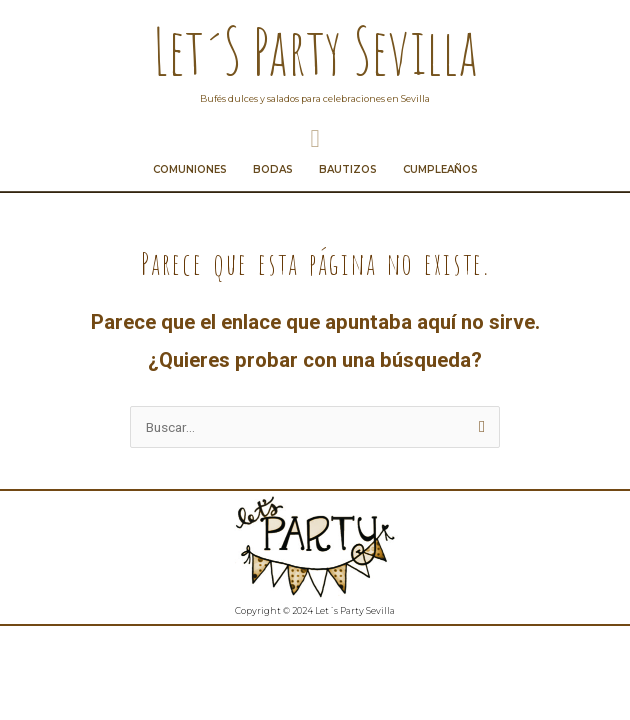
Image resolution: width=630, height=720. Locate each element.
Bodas (273, 164)
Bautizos (348, 164)
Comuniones (190, 164)
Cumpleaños (440, 164)
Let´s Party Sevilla (315, 50)
